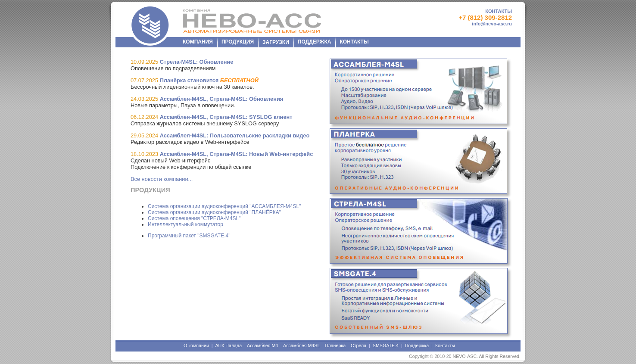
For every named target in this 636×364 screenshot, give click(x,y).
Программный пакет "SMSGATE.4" (189, 236)
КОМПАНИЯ (198, 42)
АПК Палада (228, 345)
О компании (196, 345)
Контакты (445, 345)
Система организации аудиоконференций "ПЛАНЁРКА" (214, 212)
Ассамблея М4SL (301, 345)
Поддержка (417, 345)
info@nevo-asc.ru (492, 24)
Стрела (359, 345)
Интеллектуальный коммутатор (185, 224)
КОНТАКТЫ (499, 11)
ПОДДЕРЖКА (315, 42)
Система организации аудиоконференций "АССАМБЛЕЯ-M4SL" (224, 206)
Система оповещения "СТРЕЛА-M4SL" (194, 218)
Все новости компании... (162, 179)
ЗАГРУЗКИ (276, 42)
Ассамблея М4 (262, 345)
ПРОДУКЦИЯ (238, 42)
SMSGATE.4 (386, 345)
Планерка (335, 345)
